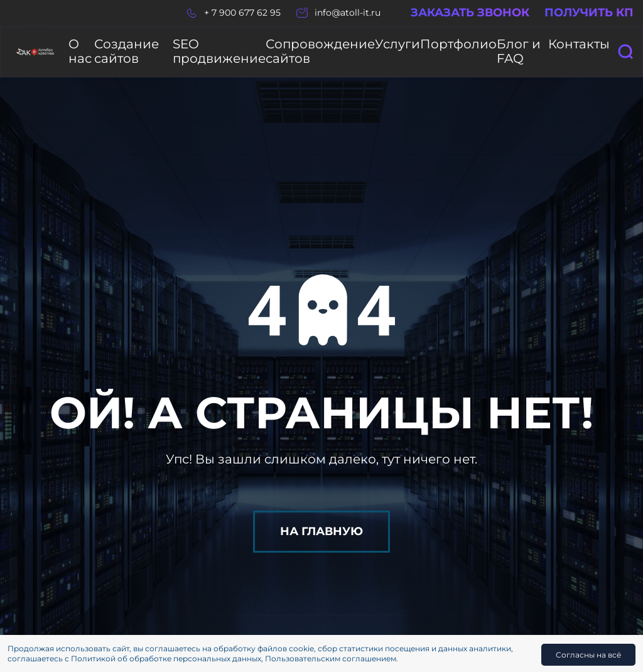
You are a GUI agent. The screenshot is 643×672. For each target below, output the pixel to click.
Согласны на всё (588, 655)
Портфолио (471, 46)
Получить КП (589, 13)
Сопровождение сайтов (340, 46)
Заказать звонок (470, 13)
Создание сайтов (142, 46)
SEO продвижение (233, 46)
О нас (81, 46)
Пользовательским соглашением (331, 658)
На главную (321, 519)
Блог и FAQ (532, 46)
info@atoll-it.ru (348, 13)
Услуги (420, 46)
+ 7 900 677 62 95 (242, 13)
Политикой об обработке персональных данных (166, 658)
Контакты (588, 46)
